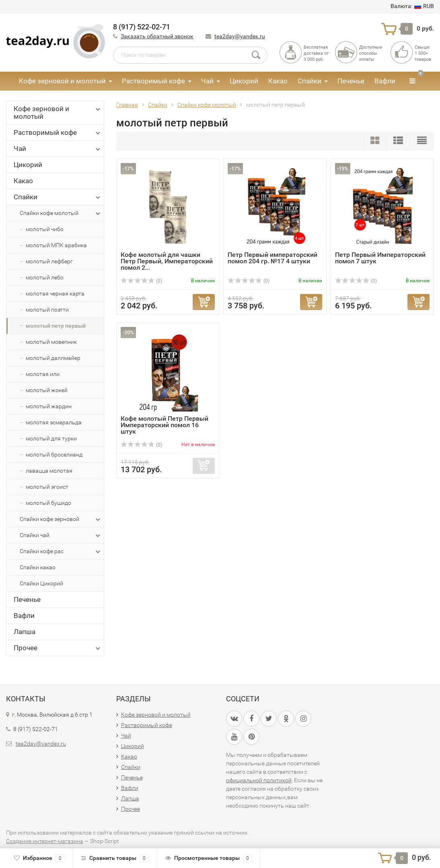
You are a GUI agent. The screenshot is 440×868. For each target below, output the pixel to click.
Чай (207, 81)
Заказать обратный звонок (157, 36)
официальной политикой (259, 780)
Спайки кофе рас (61, 552)
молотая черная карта (55, 293)
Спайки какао (38, 567)
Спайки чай (61, 535)
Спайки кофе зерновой (61, 519)
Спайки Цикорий (41, 583)
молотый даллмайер (53, 358)
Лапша (25, 632)
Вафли (385, 81)
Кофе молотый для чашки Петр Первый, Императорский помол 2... (167, 261)
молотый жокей (47, 390)
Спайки (309, 81)
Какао (278, 81)
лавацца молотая (49, 471)
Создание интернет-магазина (45, 841)
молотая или (43, 374)
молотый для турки (51, 438)
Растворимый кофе (153, 81)
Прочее (58, 648)
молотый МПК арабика (56, 245)
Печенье (351, 81)
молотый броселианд (54, 455)
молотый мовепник (51, 342)
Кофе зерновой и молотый (62, 81)
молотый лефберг (49, 261)
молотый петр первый (56, 326)
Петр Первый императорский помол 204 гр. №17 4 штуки (272, 258)
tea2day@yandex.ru (240, 36)
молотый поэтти (47, 310)
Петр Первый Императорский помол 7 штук (380, 258)
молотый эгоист (47, 487)
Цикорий (244, 81)
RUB (412, 6)
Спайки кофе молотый (61, 213)
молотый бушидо (48, 503)
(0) (142, 281)
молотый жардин (49, 406)
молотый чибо (45, 229)
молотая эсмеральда (54, 422)
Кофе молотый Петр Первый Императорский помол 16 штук (164, 425)
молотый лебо (45, 277)
